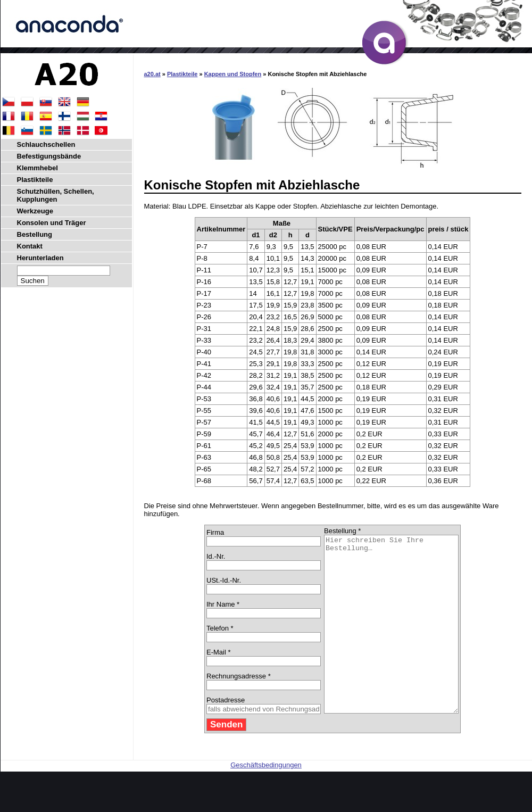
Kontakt (30, 246)
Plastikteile (182, 74)
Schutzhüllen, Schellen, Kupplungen (56, 195)
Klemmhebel (38, 168)
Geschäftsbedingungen (266, 800)
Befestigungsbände (49, 156)
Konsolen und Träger (52, 223)
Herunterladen (40, 258)
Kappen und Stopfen (233, 74)
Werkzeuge (35, 211)
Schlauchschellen (46, 144)
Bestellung (35, 234)
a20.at (152, 74)
